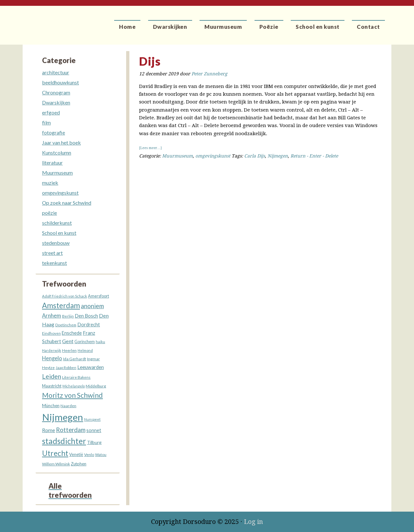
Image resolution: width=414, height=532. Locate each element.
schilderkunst (57, 223)
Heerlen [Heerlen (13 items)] (69, 350)
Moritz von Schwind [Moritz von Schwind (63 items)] (72, 395)
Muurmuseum (177, 156)
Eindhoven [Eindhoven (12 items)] (51, 333)
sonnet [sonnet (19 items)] (94, 430)
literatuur (52, 163)
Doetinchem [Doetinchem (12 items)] (66, 325)
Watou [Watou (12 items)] (101, 455)
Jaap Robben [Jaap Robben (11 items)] (66, 368)
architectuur (56, 72)
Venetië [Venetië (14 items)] (76, 455)
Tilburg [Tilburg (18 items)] (94, 442)
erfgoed (51, 112)
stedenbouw (56, 243)
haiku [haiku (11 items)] (100, 342)
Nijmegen (278, 156)
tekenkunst (54, 263)
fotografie (54, 132)
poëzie (49, 213)
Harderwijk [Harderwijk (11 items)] (52, 350)
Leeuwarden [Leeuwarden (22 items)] (91, 367)
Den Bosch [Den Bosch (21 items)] (86, 316)
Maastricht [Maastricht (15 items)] (52, 386)
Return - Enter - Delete (314, 156)
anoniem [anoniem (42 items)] (92, 306)
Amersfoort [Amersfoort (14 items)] (98, 296)
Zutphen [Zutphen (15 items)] (79, 464)
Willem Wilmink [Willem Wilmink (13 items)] (56, 464)
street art (52, 253)
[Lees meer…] (150, 148)
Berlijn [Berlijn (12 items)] (68, 316)
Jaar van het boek (61, 142)
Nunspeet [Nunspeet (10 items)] (92, 419)
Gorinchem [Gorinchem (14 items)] (85, 342)
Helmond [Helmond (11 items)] (85, 350)
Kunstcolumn (57, 152)
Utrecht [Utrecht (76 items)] (55, 453)
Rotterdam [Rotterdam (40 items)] (71, 430)
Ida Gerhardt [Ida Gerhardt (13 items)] (75, 359)
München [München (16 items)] (51, 406)
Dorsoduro (53, 21)
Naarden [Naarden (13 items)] (68, 406)
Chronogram (56, 92)
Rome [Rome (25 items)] (49, 430)
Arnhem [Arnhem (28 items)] (52, 316)
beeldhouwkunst (60, 82)
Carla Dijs (255, 156)
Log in (253, 522)
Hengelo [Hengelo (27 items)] (52, 358)
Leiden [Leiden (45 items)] (52, 376)
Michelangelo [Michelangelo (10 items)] (74, 386)
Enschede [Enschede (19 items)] (72, 333)
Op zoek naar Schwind (67, 203)
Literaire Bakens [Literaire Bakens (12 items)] (76, 377)
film (46, 122)
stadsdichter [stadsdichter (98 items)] (64, 441)
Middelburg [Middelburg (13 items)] (96, 386)
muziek (50, 183)
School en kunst (59, 233)
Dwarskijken (56, 102)
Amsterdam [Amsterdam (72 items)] (61, 305)
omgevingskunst (213, 156)
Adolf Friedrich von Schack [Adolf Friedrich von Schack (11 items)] (65, 296)
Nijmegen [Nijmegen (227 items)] (63, 417)
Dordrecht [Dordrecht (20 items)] (89, 325)
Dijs (150, 61)
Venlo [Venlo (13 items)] (89, 455)
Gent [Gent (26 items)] (68, 341)
